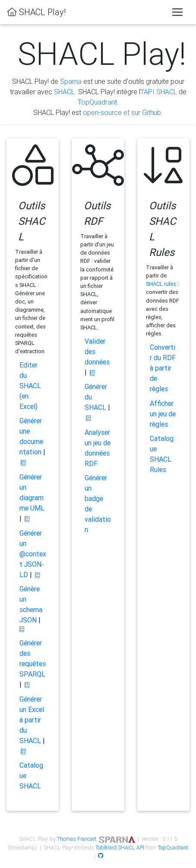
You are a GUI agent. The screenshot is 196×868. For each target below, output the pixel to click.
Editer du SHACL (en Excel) (30, 386)
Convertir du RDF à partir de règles (163, 368)
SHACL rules (161, 284)
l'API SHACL (159, 92)
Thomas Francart (77, 839)
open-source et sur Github (122, 112)
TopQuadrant (97, 102)
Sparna (71, 81)
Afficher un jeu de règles (163, 414)
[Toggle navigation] (177, 12)
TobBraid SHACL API (120, 847)
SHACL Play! (36, 12)
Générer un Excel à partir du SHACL (32, 720)
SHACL (64, 92)
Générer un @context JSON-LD (33, 554)
